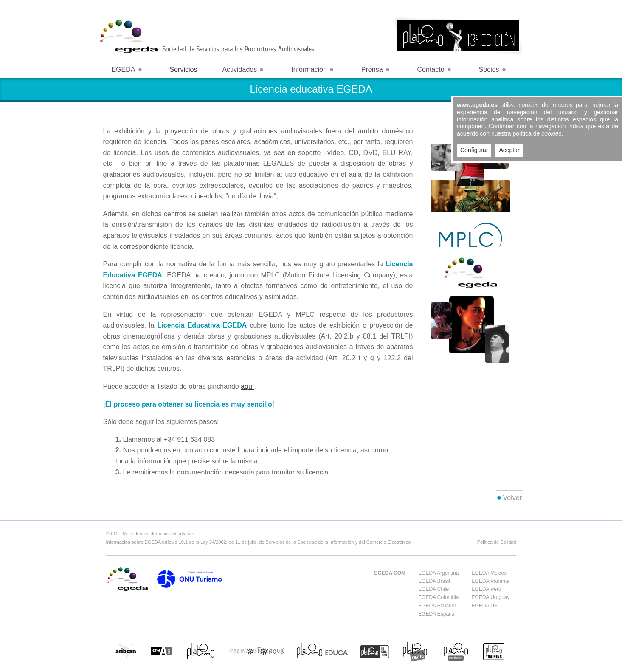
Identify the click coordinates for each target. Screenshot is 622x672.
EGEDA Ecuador (437, 606)
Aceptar (509, 150)
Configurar (474, 150)
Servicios (184, 69)
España (475, 6)
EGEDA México (489, 573)
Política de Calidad (497, 542)
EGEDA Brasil (434, 581)
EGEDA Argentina (438, 573)
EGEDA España (436, 614)
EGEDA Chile (433, 589)
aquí (247, 386)
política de (537, 133)
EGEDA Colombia (438, 597)
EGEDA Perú (486, 589)
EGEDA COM (390, 573)
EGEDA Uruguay (490, 597)
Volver (512, 498)
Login (512, 6)
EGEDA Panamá (490, 581)
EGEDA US (484, 606)
